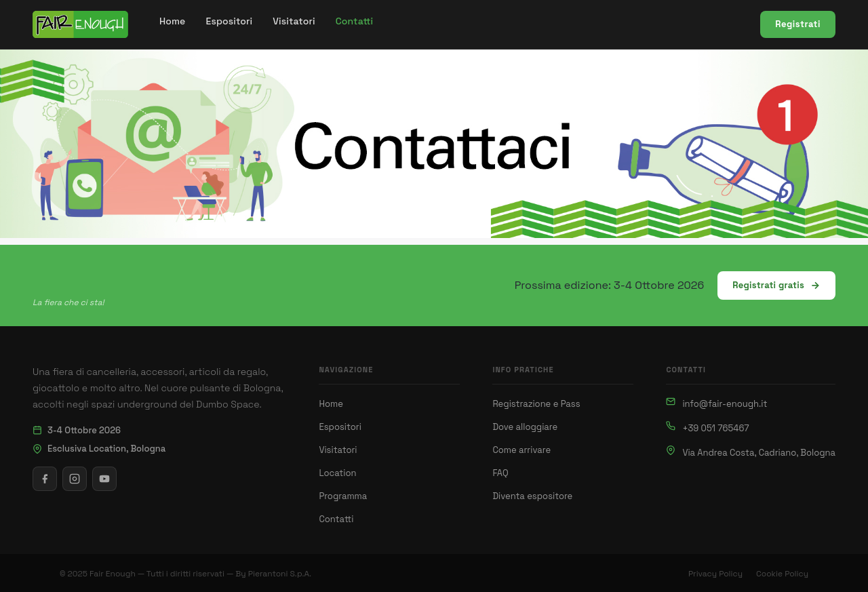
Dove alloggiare (525, 427)
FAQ (500, 473)
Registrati (798, 24)
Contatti (336, 519)
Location (337, 473)
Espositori (340, 427)
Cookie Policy (782, 574)
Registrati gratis (776, 285)
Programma (343, 496)
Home (331, 404)
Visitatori (338, 450)
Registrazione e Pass (536, 404)
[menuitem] (173, 21)
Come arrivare (521, 450)
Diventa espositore (532, 496)
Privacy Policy (715, 574)
